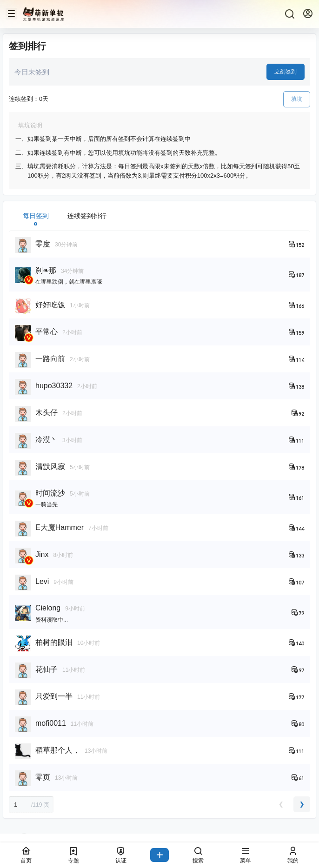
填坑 (297, 99)
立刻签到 (286, 72)
